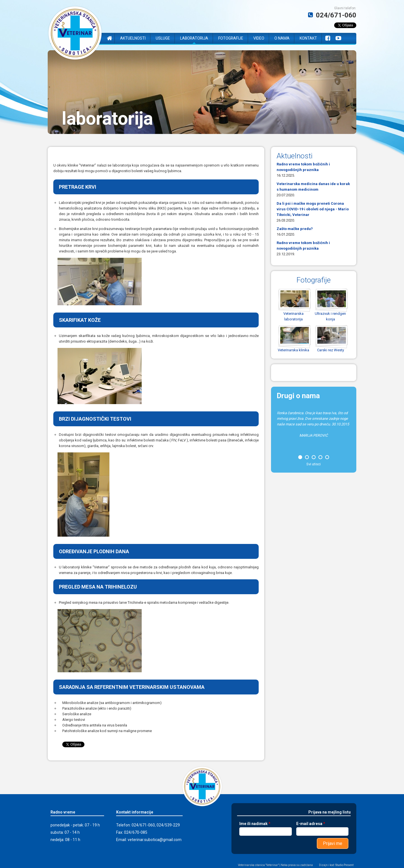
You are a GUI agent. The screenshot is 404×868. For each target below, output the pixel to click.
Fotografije (231, 38)
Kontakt (308, 38)
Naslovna (109, 38)
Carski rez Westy (330, 350)
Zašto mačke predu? (295, 229)
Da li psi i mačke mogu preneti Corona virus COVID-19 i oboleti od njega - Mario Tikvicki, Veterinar (313, 209)
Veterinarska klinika (293, 350)
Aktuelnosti (133, 38)
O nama (282, 38)
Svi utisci (314, 464)
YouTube (338, 38)
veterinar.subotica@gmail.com (155, 840)
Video (259, 38)
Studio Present (344, 865)
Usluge (163, 38)
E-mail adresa (311, 824)
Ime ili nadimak (255, 824)
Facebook (328, 38)
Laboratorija (194, 38)
